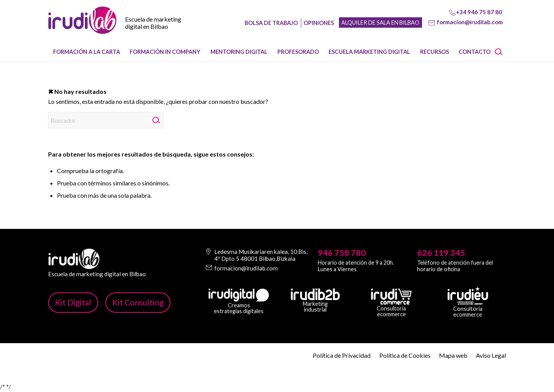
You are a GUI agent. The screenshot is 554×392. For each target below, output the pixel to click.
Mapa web (453, 355)
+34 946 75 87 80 (479, 12)
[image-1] (82, 27)
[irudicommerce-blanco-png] (391, 297)
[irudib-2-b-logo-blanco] (315, 294)
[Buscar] (501, 52)
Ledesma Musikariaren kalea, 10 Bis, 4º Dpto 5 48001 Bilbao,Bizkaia (261, 255)
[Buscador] (106, 120)
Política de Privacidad (342, 355)
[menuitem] (87, 52)
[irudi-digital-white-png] (239, 295)
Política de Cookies (405, 355)
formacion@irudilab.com (470, 22)
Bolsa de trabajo (271, 23)
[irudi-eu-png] (468, 296)
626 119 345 (441, 253)
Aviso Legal (491, 355)
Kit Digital (73, 302)
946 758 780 (342, 253)
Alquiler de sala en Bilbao (380, 23)
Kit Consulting (138, 302)
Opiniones (319, 23)
